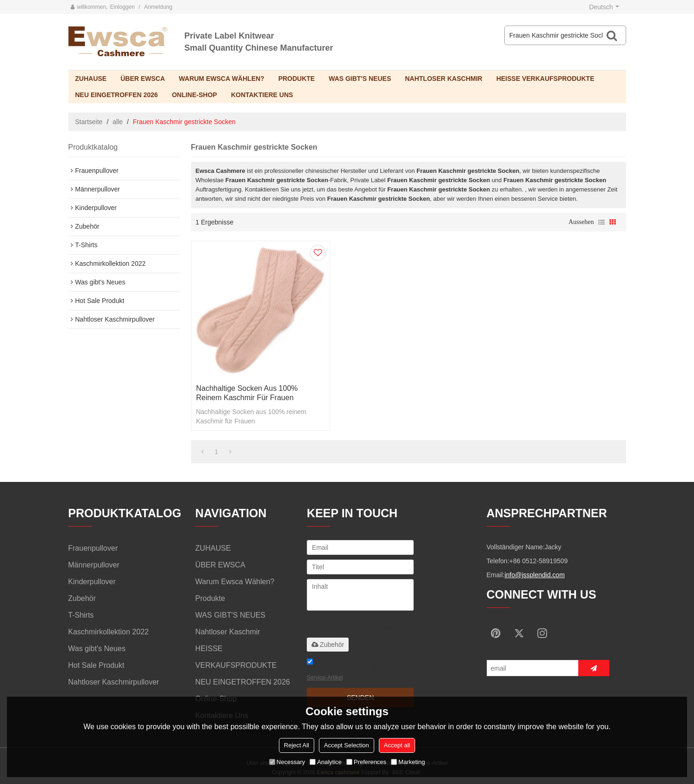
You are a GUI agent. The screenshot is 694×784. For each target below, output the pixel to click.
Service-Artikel (325, 678)
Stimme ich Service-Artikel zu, (350, 671)
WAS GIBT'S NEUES (360, 79)
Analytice (326, 762)
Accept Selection (347, 745)
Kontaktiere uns (262, 95)
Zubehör (328, 645)
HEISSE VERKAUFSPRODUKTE (545, 79)
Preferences (366, 762)
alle (118, 122)
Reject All (297, 745)
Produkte (297, 79)
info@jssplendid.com (534, 575)
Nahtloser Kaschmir (443, 79)
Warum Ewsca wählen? (222, 79)
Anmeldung (158, 7)
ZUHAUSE (91, 79)
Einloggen (122, 7)
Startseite (89, 122)
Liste (601, 222)
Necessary (287, 762)
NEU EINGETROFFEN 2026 (117, 95)
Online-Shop (195, 95)
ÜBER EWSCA (143, 79)
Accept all (397, 745)
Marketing (408, 762)
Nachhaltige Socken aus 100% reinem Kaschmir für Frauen (247, 393)
